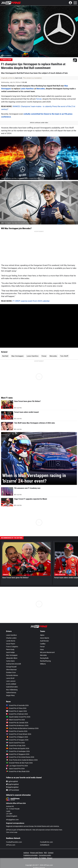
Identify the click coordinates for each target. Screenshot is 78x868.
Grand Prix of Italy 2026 (16, 741)
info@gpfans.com (12, 815)
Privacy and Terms (36, 848)
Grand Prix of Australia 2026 (17, 701)
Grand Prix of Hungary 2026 (17, 735)
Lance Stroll (10, 674)
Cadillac (43, 639)
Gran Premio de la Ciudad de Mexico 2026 (22, 756)
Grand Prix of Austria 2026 (17, 727)
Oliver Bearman (11, 665)
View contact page (12, 828)
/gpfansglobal (12, 777)
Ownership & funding (31, 854)
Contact (51, 848)
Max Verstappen (17, 352)
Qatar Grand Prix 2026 (15, 764)
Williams (43, 659)
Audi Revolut (44, 636)
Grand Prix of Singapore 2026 (18, 750)
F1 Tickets (43, 854)
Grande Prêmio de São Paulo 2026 (19, 758)
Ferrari (39, 99)
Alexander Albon (12, 654)
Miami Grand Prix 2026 (15, 715)
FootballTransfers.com (14, 838)
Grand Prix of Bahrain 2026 (17, 710)
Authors (26, 848)
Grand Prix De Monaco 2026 (17, 721)
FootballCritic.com (46, 838)
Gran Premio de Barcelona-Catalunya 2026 (22, 724)
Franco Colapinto (12, 642)
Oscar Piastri (11, 639)
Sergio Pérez (10, 691)
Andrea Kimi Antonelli (13, 659)
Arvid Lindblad (11, 680)
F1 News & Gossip (6, 60)
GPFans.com (11, 840)
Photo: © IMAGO (6, 56)
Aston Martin (45, 634)
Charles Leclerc (11, 634)
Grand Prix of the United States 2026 (20, 753)
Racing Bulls (44, 654)
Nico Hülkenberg (12, 685)
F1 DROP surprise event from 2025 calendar (31, 297)
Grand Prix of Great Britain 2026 (19, 730)
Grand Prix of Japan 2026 (16, 707)
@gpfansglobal (12, 780)
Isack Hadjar (10, 648)
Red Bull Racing (45, 657)
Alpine (42, 631)
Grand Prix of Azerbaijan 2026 (18, 747)
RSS (45, 848)
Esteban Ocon (11, 668)
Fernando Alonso (12, 671)
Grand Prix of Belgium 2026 (17, 733)
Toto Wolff (64, 352)
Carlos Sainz (10, 657)
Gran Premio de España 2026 (18, 744)
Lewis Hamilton (27, 89)
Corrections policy (45, 851)
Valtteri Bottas (11, 688)
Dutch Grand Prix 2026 (15, 738)
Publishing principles (31, 851)
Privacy (50, 854)
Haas (42, 645)
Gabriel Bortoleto (12, 682)
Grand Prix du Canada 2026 (17, 718)
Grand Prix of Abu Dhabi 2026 (18, 767)
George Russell (11, 662)
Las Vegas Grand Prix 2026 (17, 761)
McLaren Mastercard (47, 648)
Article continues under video (39, 123)
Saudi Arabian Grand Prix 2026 (18, 712)
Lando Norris (11, 636)
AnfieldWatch (45, 840)
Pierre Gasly (10, 645)
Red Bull (5, 352)
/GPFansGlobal (13, 786)
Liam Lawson (11, 677)
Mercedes (41, 89)
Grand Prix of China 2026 (16, 704)
